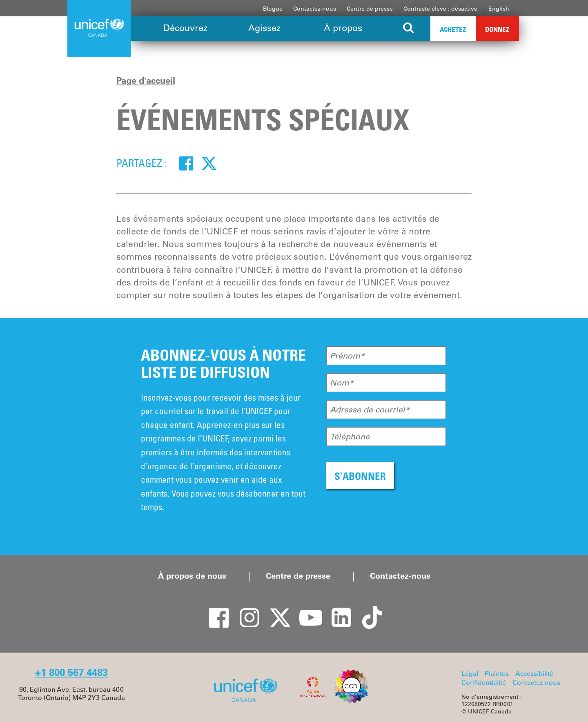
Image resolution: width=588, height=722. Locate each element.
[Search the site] (409, 29)
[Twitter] (209, 163)
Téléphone (350, 437)
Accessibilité (534, 673)
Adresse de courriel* (370, 410)
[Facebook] (186, 163)
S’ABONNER (360, 476)
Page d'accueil (146, 80)
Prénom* (347, 356)
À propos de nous (192, 576)
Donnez (497, 29)
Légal (470, 673)
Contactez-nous (315, 9)
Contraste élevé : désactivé (440, 9)
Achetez (453, 29)
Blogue (273, 9)
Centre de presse (370, 9)
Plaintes (497, 673)
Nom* (342, 383)
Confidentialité (484, 682)
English (499, 9)
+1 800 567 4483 (71, 672)
